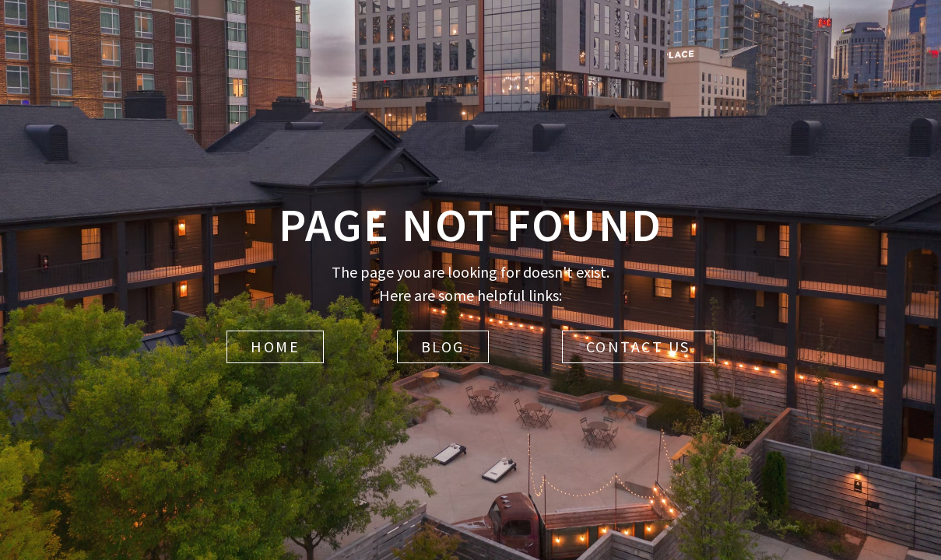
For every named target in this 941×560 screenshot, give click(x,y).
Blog (443, 346)
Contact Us (638, 346)
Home (275, 346)
